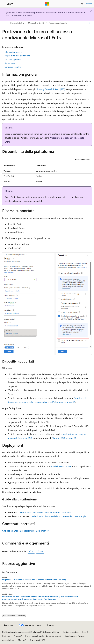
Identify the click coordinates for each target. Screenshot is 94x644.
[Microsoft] (47, 4)
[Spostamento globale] (3, 4)
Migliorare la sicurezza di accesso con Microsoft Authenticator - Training (34, 580)
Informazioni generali (13, 52)
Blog (84, 632)
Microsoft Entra (17, 23)
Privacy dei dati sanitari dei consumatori (42, 636)
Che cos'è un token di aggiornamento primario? (25, 531)
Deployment (10, 63)
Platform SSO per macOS (64, 438)
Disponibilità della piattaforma (17, 56)
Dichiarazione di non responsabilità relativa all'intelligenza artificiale (31, 632)
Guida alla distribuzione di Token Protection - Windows (44, 512)
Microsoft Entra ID (36, 23)
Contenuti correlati (13, 67)
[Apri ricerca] (82, 4)
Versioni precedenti (71, 632)
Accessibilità (7, 640)
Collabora (6, 636)
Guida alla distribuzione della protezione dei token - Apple (58, 516)
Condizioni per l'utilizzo (75, 636)
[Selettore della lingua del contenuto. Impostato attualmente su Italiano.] (8, 625)
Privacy (17, 636)
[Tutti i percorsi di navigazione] (5, 23)
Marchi (21, 640)
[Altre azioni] (89, 23)
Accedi (89, 4)
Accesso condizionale (58, 23)
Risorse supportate (12, 59)
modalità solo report (61, 466)
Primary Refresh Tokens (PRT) (51, 89)
